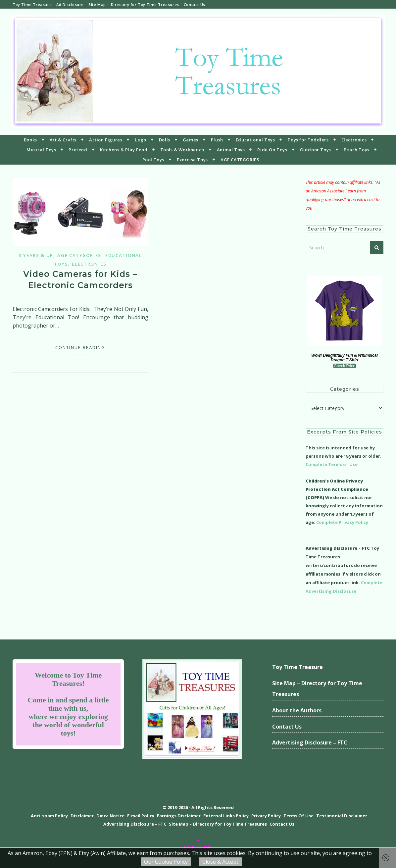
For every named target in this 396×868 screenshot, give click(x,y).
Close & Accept (220, 862)
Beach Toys (357, 150)
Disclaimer (82, 816)
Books (30, 140)
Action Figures (106, 140)
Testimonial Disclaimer (342, 816)
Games (191, 140)
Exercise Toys (192, 160)
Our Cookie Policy (166, 862)
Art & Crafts (63, 140)
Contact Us (195, 4)
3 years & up (36, 255)
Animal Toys (231, 150)
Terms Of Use (298, 816)
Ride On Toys (272, 150)
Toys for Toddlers (308, 140)
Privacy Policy (266, 816)
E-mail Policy (141, 816)
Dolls (165, 140)
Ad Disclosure (70, 4)
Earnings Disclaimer (179, 816)
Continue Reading (80, 347)
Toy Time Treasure (32, 4)
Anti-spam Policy (49, 816)
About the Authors (297, 710)
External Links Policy (226, 816)
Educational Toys (255, 140)
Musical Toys (41, 150)
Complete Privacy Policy (342, 522)
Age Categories (79, 255)
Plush (217, 140)
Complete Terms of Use (332, 464)
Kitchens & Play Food (124, 150)
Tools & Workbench (182, 150)
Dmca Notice (110, 816)
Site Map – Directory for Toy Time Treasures (134, 4)
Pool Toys (153, 160)
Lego (140, 140)
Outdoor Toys (316, 150)
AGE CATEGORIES (240, 160)
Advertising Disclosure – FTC (310, 742)
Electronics (354, 140)
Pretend (78, 150)
